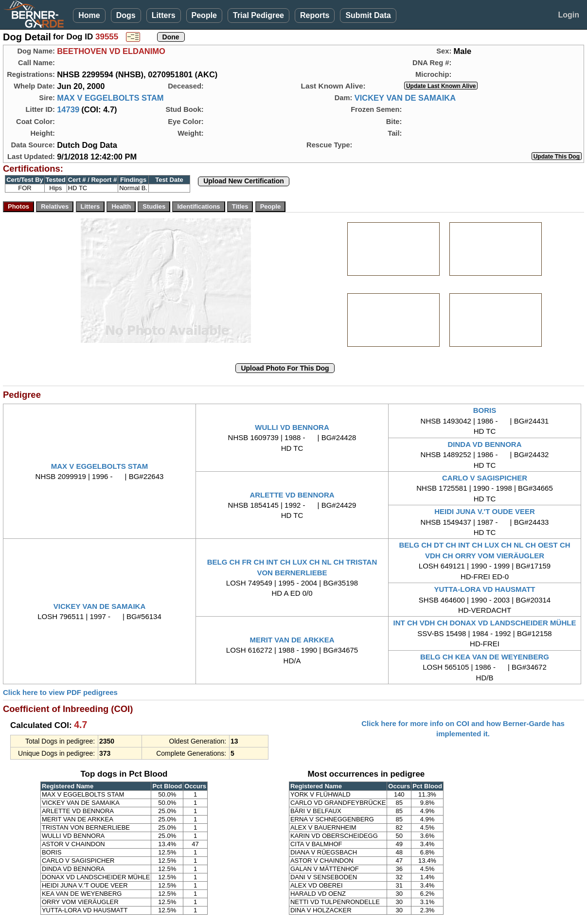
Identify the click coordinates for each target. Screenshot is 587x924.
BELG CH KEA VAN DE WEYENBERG (485, 657)
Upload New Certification (244, 181)
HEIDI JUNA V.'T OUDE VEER (485, 511)
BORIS (485, 410)
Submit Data (368, 15)
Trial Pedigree (258, 15)
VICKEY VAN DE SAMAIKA (405, 98)
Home (89, 15)
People (204, 15)
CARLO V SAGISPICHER (485, 478)
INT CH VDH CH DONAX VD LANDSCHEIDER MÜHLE (485, 623)
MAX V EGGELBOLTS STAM (110, 98)
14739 (68, 109)
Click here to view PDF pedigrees (60, 692)
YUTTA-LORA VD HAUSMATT (484, 589)
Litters (164, 15)
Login (569, 15)
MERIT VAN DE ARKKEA (292, 640)
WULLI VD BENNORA (292, 427)
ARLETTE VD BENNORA (292, 495)
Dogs (126, 15)
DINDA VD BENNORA (485, 444)
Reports (315, 15)
